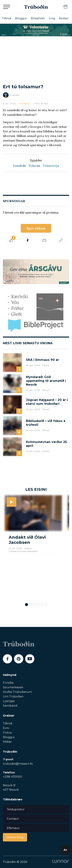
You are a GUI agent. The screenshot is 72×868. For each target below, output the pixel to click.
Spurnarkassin (13, 687)
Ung (52, 18)
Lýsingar (9, 701)
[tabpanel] (33, 547)
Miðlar (7, 742)
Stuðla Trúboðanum (17, 692)
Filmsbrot (24, 103)
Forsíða (8, 683)
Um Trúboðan (13, 696)
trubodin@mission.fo (18, 764)
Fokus (7, 732)
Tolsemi (34, 166)
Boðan (64, 18)
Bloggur (21, 18)
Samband (10, 706)
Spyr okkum (36, 228)
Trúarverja (51, 166)
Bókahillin (38, 18)
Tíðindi (7, 18)
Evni (6, 728)
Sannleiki (19, 166)
